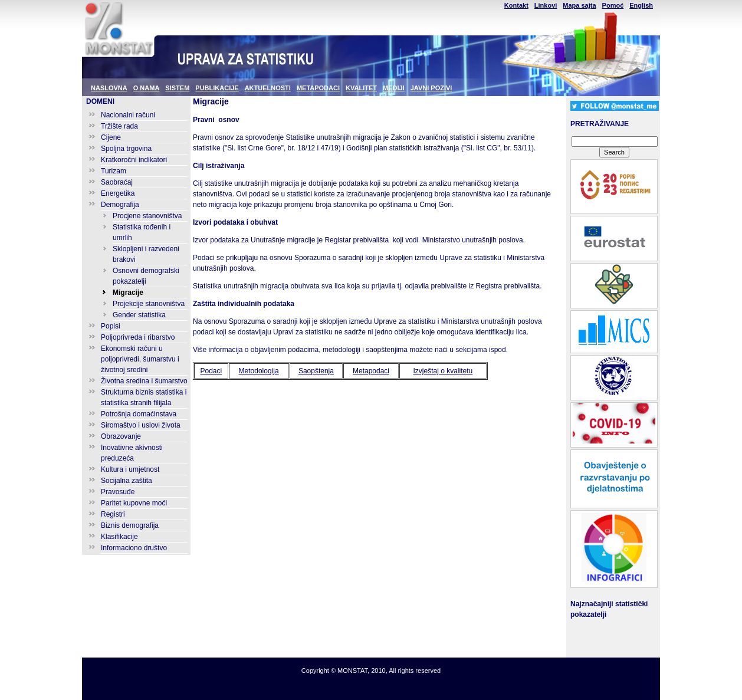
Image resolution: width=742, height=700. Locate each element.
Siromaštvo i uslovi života (141, 425)
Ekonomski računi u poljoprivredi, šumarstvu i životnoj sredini (140, 359)
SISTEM (177, 88)
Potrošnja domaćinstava (139, 414)
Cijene (111, 137)
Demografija (120, 205)
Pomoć (613, 5)
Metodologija (259, 371)
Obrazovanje (121, 436)
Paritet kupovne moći (134, 503)
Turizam (114, 171)
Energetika (118, 193)
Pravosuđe (118, 492)
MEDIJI (394, 88)
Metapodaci (371, 371)
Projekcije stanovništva (149, 304)
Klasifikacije (119, 537)
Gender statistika (139, 315)
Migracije (128, 293)
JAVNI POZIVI (431, 88)
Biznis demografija (130, 525)
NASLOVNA (109, 88)
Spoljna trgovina (126, 149)
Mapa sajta (579, 5)
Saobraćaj (117, 182)
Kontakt (516, 5)
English (641, 5)
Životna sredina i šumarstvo (144, 381)
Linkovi (546, 5)
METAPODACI (318, 88)
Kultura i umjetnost (130, 469)
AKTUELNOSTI (268, 88)
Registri (113, 514)
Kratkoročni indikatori (134, 160)
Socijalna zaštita (127, 481)
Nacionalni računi (128, 115)
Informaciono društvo (134, 548)
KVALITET (361, 88)
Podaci (211, 371)
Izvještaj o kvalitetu (443, 371)
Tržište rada (119, 126)
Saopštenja (316, 371)
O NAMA (147, 88)
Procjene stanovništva (147, 216)
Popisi (111, 326)
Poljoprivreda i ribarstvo (138, 337)
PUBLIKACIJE (217, 88)
